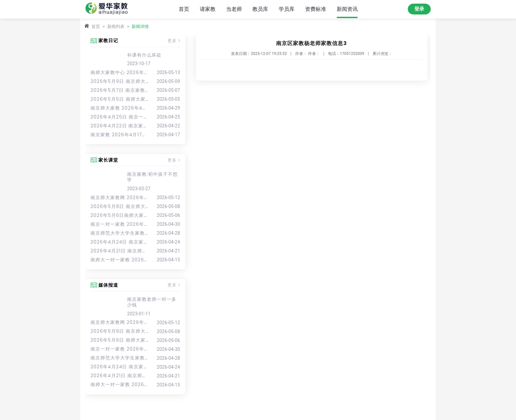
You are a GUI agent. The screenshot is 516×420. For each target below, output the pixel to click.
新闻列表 (116, 26)
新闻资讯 (347, 9)
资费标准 (316, 9)
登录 (419, 9)
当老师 (234, 9)
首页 (184, 9)
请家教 (208, 9)
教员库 (260, 9)
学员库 (287, 9)
